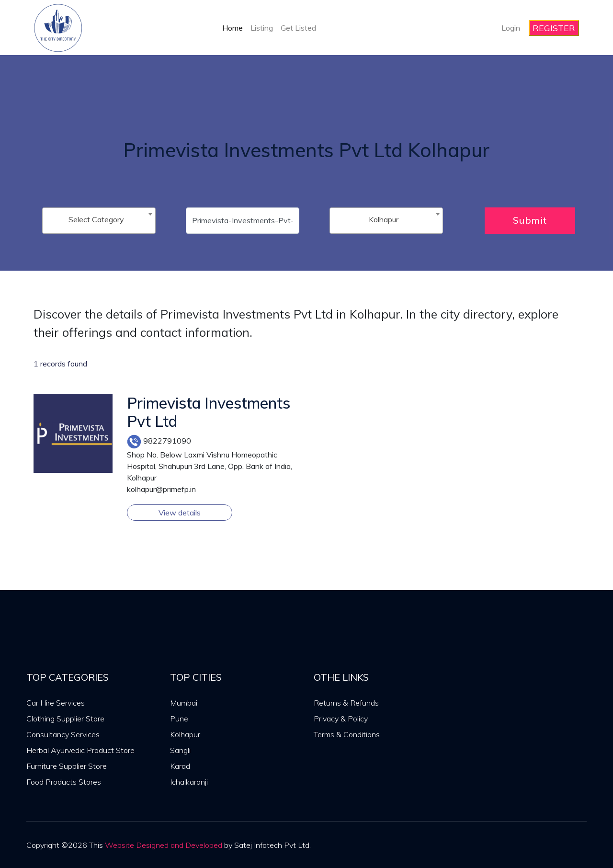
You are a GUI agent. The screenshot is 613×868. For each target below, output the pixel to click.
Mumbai (184, 703)
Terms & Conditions (347, 734)
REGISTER (554, 28)
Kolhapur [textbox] (384, 219)
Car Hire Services (56, 703)
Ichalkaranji (189, 782)
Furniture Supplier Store (67, 766)
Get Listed (298, 28)
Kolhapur (185, 734)
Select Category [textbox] (96, 219)
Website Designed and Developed (164, 845)
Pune (179, 719)
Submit (530, 220)
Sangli (180, 750)
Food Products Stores (64, 782)
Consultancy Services (63, 734)
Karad (180, 766)
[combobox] (99, 221)
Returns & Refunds (346, 703)
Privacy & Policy (341, 719)
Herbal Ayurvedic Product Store (80, 750)
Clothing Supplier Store (65, 719)
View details (180, 513)
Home (233, 28)
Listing (262, 28)
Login (511, 28)
